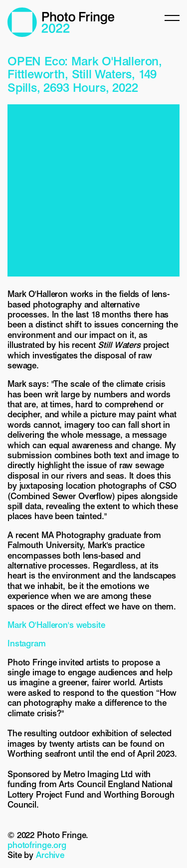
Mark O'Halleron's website (56, 625)
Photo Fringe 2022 (61, 22)
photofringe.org (37, 845)
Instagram (27, 643)
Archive (50, 855)
